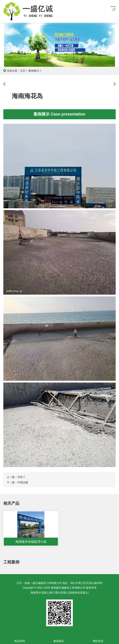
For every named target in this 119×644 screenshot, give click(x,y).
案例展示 (34, 71)
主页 (23, 71)
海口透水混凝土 (59, 593)
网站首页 (98, 639)
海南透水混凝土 (40, 593)
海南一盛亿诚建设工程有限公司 (30, 11)
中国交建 (23, 482)
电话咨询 (20, 639)
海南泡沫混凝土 (79, 593)
